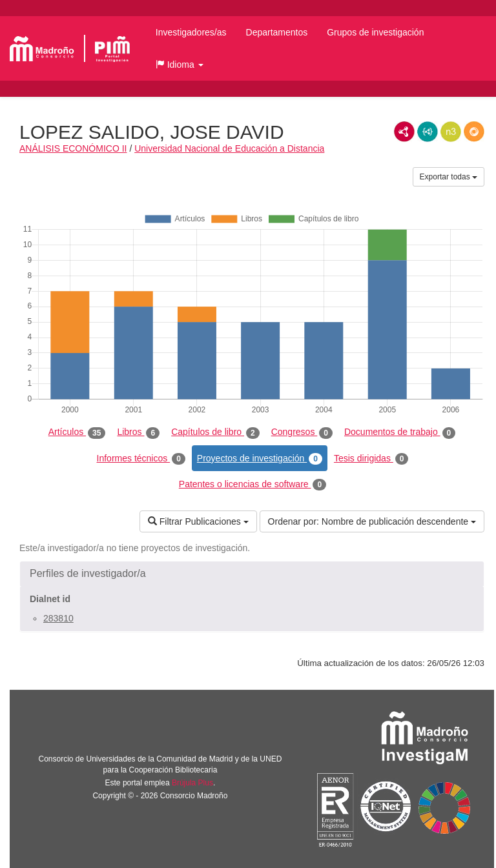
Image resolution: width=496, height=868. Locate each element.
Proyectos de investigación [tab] (260, 459)
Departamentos (277, 32)
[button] (180, 65)
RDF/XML (404, 132)
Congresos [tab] (302, 432)
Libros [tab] (138, 432)
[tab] (252, 574)
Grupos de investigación (375, 32)
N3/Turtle (451, 132)
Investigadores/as (191, 32)
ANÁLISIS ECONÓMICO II (73, 148)
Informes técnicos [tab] (141, 459)
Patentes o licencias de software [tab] (253, 485)
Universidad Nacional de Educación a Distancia (229, 148)
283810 (58, 618)
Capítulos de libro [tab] (215, 432)
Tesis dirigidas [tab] (371, 459)
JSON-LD (428, 132)
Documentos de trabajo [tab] (400, 432)
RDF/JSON (474, 132)
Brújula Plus (192, 783)
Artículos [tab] (77, 432)
